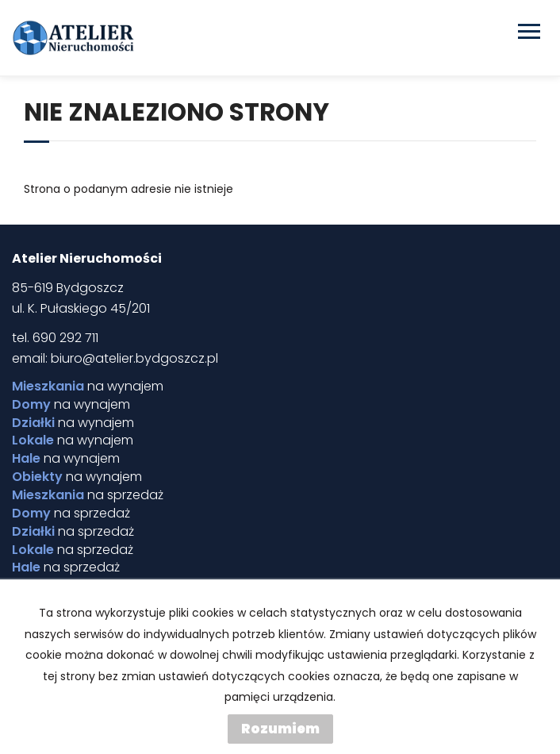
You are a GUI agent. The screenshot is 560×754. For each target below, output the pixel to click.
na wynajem (88, 387)
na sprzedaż (88, 495)
